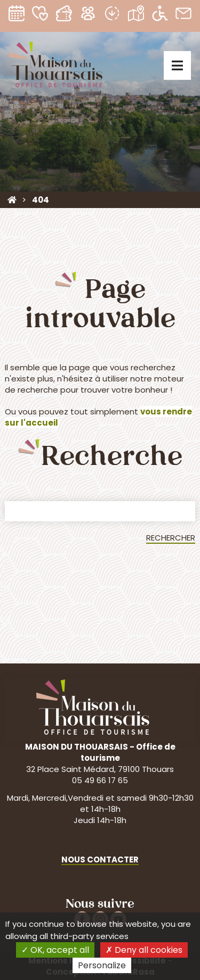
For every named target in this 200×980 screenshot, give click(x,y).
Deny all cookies (144, 950)
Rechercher (171, 538)
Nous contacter (100, 859)
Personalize (102, 965)
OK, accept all (55, 950)
